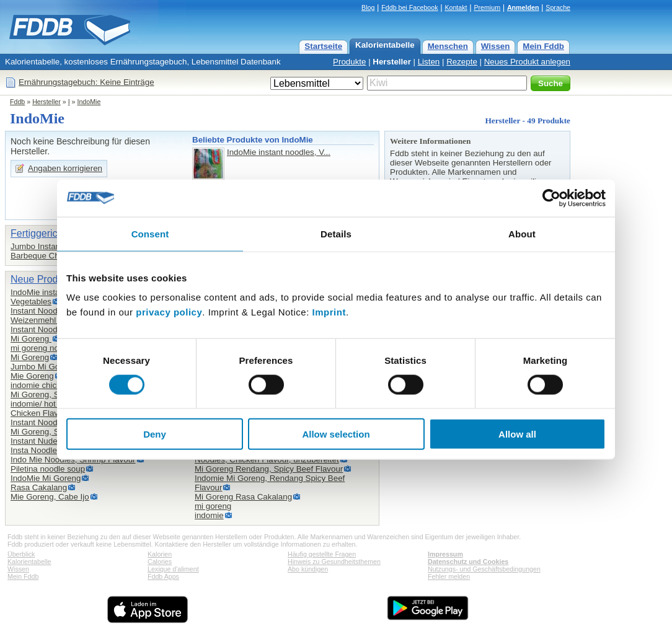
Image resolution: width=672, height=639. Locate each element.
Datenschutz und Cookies (468, 562)
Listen (429, 62)
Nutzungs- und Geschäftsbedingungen (484, 569)
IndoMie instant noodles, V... (279, 152)
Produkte (349, 62)
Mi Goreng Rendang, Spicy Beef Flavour (269, 469)
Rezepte (462, 62)
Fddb (17, 102)
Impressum (445, 554)
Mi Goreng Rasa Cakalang (243, 497)
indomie (209, 515)
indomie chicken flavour (54, 385)
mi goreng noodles (45, 348)
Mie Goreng (32, 376)
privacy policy (169, 312)
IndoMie (89, 102)
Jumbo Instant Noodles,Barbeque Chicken (54, 251)
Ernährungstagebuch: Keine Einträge (86, 82)
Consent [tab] (150, 233)
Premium (487, 7)
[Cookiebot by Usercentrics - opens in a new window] (551, 198)
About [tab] (522, 233)
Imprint (329, 312)
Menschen (448, 46)
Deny (155, 434)
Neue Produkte (44, 279)
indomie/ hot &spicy (46, 404)
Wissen (496, 46)
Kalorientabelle (385, 45)
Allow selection (336, 434)
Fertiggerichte (41, 233)
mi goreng (213, 506)
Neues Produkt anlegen (527, 62)
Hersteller (392, 62)
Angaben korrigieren (65, 168)
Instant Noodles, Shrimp (55, 422)
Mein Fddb (543, 46)
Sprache (558, 7)
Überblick (21, 554)
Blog (368, 7)
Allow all (517, 434)
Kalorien (160, 554)
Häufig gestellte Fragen (322, 554)
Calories (160, 562)
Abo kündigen (308, 569)
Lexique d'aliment (173, 569)
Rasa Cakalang (39, 487)
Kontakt (456, 7)
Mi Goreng (31, 339)
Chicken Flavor (38, 413)
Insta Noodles (36, 450)
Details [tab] (336, 233)
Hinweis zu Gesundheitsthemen (334, 562)
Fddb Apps (163, 576)
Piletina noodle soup (48, 469)
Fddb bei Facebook (409, 7)
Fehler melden (449, 576)
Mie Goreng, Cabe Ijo (50, 497)
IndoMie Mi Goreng (46, 478)
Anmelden (523, 7)
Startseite (323, 46)
